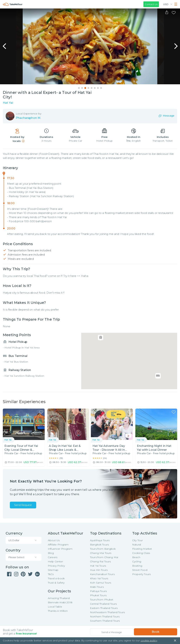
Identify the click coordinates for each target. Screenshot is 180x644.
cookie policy (149, 640)
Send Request (23, 505)
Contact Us (151, 4)
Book (156, 632)
